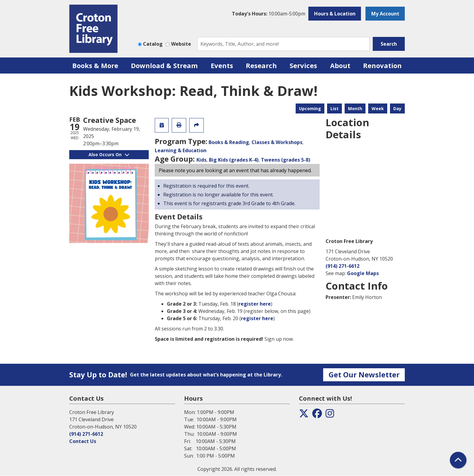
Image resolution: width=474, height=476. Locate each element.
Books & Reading (229, 142)
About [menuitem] (340, 65)
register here (255, 304)
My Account (385, 14)
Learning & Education (181, 150)
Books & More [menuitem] (95, 65)
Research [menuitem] (261, 65)
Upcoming (310, 108)
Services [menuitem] (303, 65)
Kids (201, 160)
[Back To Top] (458, 460)
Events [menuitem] (222, 65)
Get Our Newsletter (364, 374)
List (334, 108)
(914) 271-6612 (343, 266)
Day (397, 108)
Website (181, 44)
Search (389, 44)
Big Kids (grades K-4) (234, 160)
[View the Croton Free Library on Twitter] (304, 415)
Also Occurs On (109, 154)
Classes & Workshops (277, 142)
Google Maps (363, 273)
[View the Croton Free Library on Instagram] (330, 415)
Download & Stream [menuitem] (164, 65)
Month (355, 108)
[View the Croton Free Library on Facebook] (317, 415)
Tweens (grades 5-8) (286, 160)
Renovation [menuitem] (382, 65)
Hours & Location (335, 14)
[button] (269, 14)
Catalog (153, 44)
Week (378, 108)
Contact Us (83, 441)
